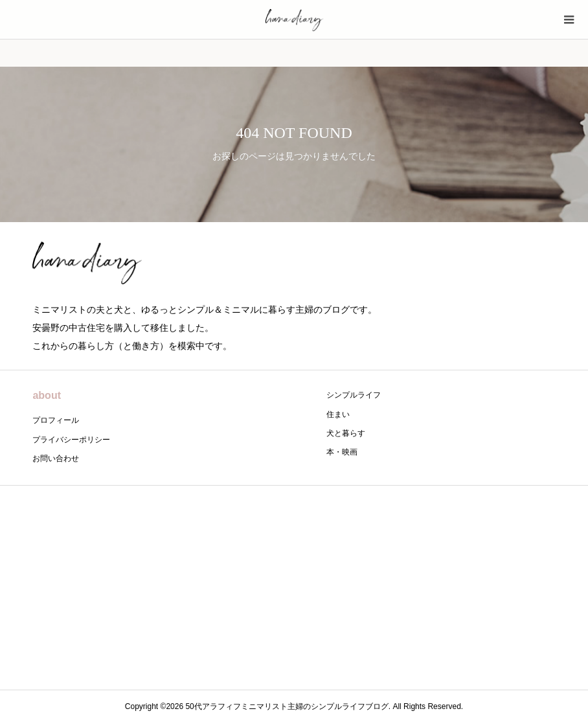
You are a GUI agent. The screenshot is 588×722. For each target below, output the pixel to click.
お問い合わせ (56, 458)
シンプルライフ (354, 395)
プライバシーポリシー (71, 440)
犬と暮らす (346, 433)
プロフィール (56, 420)
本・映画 (342, 452)
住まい (338, 414)
